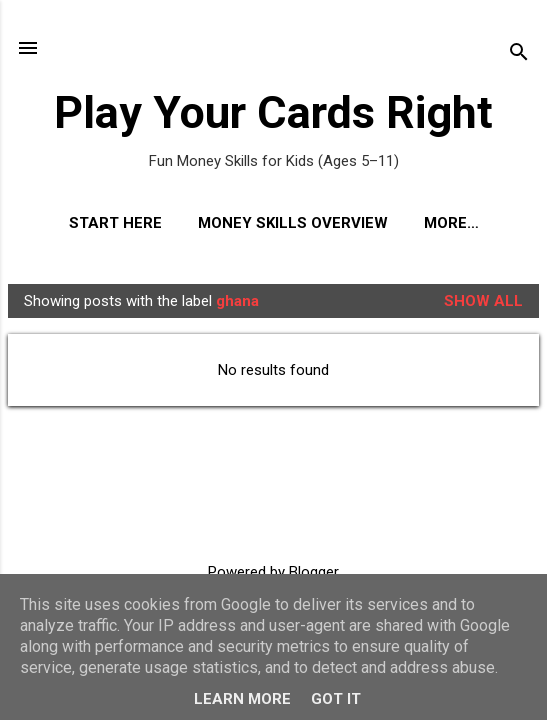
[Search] (519, 54)
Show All (483, 301)
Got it (336, 699)
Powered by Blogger (273, 572)
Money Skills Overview (293, 223)
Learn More (242, 699)
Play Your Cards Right (273, 112)
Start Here (115, 223)
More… (451, 223)
